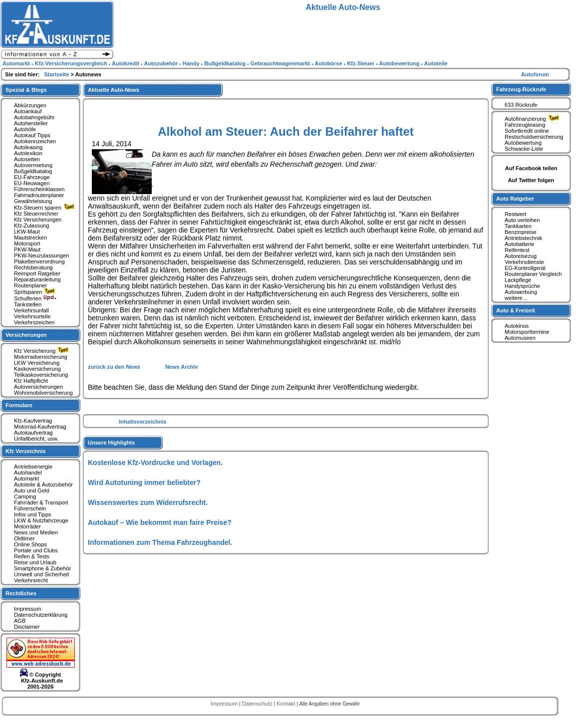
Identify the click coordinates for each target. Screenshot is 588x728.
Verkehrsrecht (31, 580)
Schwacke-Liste (524, 149)
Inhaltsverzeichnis (143, 422)
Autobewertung (523, 143)
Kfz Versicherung (42, 351)
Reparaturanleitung (37, 279)
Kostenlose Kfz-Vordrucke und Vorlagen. (155, 463)
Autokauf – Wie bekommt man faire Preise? (160, 522)
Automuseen (520, 338)
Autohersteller (31, 123)
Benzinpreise (521, 232)
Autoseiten (27, 159)
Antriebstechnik (523, 238)
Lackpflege (518, 280)
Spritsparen (36, 292)
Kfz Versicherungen (38, 220)
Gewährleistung (33, 201)
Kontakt (287, 704)
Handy (192, 63)
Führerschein (30, 508)
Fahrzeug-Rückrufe (521, 89)
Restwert (515, 214)
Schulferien (35, 298)
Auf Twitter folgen (531, 180)
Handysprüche (522, 286)
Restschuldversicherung (534, 137)
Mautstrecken (30, 238)
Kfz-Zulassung (31, 226)
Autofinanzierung (533, 119)
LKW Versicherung (37, 363)
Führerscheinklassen (39, 189)
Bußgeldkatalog (33, 171)
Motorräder (27, 526)
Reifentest (517, 250)
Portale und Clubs (36, 550)
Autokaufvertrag (33, 433)
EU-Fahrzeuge (32, 177)
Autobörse (329, 63)
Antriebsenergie (33, 467)
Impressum (27, 609)
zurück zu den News (115, 367)
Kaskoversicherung (37, 369)
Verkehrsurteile (32, 316)
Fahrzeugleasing (525, 125)
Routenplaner (30, 285)
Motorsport (27, 243)
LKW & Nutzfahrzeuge (41, 520)
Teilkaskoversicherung (41, 375)
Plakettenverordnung (39, 261)
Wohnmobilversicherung (43, 393)
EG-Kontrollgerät (525, 268)
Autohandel (28, 473)
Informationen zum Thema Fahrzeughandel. (160, 542)
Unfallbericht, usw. (36, 439)
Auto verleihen (522, 220)
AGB (20, 621)
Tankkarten (518, 226)
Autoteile (436, 63)
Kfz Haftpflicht (31, 381)
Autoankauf (28, 111)
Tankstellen (28, 304)
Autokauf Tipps (32, 135)
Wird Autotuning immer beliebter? (144, 483)
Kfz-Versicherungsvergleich (72, 63)
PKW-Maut (27, 249)
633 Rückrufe (521, 105)
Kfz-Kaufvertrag (33, 421)
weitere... (516, 298)
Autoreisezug (521, 256)
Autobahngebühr (34, 117)
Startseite (57, 74)
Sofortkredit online (527, 131)
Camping (25, 496)
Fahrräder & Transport (41, 502)
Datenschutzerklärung (41, 615)
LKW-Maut (27, 232)
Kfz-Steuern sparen (45, 208)
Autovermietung (33, 165)
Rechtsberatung (33, 267)
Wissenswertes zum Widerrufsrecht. (148, 502)
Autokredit (126, 63)
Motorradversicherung (41, 357)
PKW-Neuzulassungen (41, 255)
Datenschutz (258, 704)
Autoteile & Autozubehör (43, 485)
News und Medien (36, 532)
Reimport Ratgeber (37, 273)
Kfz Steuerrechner (36, 214)
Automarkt (26, 479)
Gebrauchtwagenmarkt (281, 63)
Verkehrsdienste (524, 262)
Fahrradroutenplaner (39, 195)
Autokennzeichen (35, 141)
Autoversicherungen (38, 387)
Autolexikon (28, 153)
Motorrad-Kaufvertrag (40, 427)
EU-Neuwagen (32, 183)
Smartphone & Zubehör (42, 568)
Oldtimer (24, 538)
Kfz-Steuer (361, 63)
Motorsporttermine (527, 332)
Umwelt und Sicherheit (41, 574)
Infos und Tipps (33, 514)
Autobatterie (519, 244)
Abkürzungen (30, 105)
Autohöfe (25, 129)
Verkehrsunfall (31, 310)
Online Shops (30, 544)
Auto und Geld (31, 490)
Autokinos (517, 326)
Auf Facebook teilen (531, 168)
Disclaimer (27, 627)
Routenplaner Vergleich (533, 274)
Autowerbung (521, 292)
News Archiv (182, 367)
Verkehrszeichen (34, 322)
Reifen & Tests (32, 556)
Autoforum (535, 74)
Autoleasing (28, 147)
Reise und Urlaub (35, 562)
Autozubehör (161, 63)
